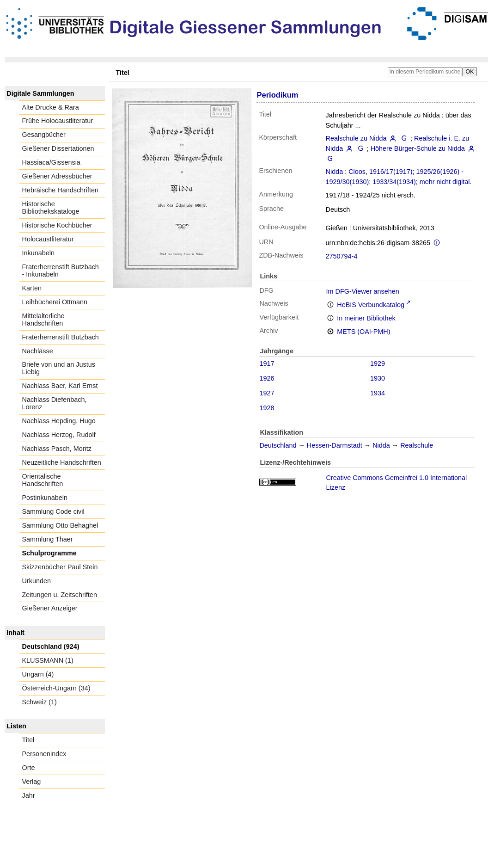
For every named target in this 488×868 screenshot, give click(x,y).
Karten (32, 288)
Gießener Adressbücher (57, 176)
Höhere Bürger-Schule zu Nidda (418, 148)
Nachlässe (38, 351)
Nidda (335, 172)
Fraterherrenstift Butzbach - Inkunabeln (61, 271)
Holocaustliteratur (48, 239)
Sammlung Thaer (48, 539)
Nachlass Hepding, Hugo (59, 421)
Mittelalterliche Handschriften (43, 320)
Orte (29, 768)
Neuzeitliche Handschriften (62, 462)
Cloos (357, 172)
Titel (28, 740)
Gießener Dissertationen (58, 148)
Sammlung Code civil (53, 511)
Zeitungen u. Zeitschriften (60, 595)
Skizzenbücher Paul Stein (60, 567)
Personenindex (44, 754)
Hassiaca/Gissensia (51, 162)
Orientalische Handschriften (43, 480)
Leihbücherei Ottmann (55, 302)
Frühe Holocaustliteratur (58, 121)
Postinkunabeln (45, 498)
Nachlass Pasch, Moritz (57, 449)
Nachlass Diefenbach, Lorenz (55, 403)
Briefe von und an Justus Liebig (59, 368)
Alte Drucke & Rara (51, 107)
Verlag (32, 782)
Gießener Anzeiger (50, 608)
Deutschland (278, 445)
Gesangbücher (44, 135)
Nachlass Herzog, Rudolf (59, 435)
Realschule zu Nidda (356, 138)
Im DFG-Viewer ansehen (363, 291)
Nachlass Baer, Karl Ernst (60, 386)
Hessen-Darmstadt (335, 445)
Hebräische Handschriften (61, 190)
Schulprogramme (49, 553)
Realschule (417, 445)
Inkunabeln (38, 253)
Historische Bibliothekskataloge (51, 208)
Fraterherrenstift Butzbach (61, 337)
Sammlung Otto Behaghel (60, 525)
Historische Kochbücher (57, 225)
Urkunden (37, 581)
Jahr (29, 795)
